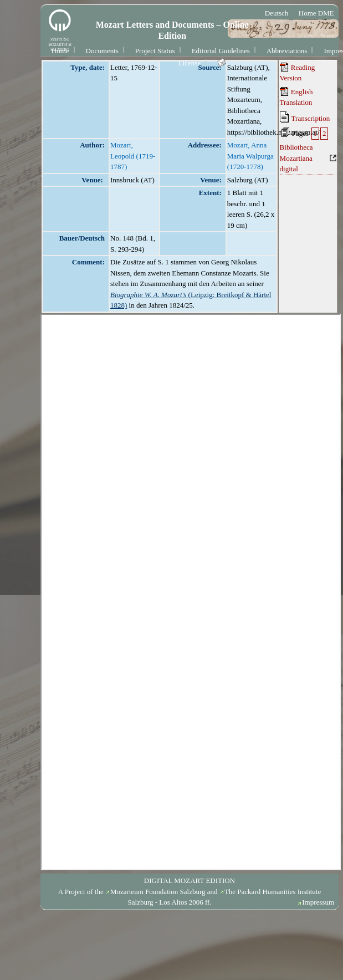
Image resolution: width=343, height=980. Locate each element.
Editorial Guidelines (221, 51)
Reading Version (298, 73)
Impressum (318, 902)
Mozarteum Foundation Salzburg (158, 892)
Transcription (305, 117)
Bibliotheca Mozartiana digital (296, 158)
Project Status (155, 51)
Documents (102, 51)
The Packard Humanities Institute (273, 892)
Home (60, 51)
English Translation (296, 97)
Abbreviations (287, 51)
